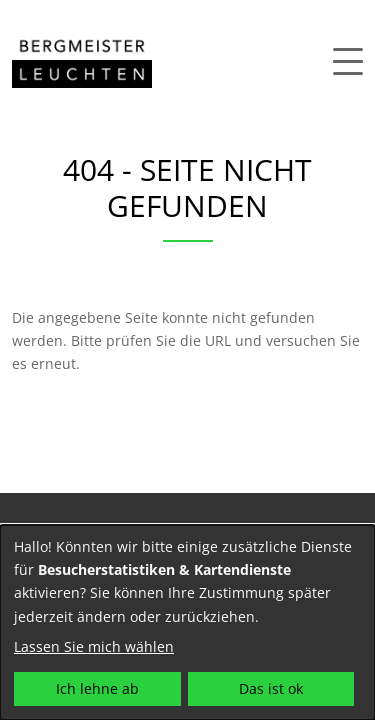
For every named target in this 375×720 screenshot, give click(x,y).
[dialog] (187, 622)
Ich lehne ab (97, 688)
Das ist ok (271, 688)
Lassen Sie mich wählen (94, 646)
